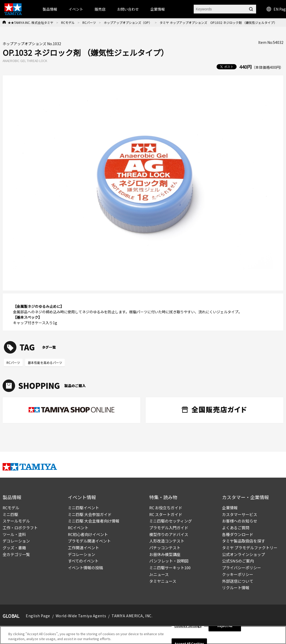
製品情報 (50, 9)
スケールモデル (16, 521)
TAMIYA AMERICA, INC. (132, 616)
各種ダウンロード (238, 534)
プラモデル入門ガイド (169, 528)
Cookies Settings (188, 626)
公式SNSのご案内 (238, 561)
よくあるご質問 (236, 528)
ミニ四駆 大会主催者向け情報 (94, 521)
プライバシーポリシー (242, 568)
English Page (38, 616)
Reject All (225, 626)
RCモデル (68, 22)
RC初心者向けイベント (88, 534)
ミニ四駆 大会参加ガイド (90, 514)
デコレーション (16, 541)
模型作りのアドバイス (169, 534)
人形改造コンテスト (167, 541)
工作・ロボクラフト (20, 528)
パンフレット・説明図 (169, 561)
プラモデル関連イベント (89, 541)
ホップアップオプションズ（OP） (128, 22)
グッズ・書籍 (14, 548)
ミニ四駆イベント (83, 508)
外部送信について (238, 581)
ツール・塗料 (14, 534)
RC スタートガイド (166, 514)
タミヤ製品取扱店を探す (243, 541)
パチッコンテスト (165, 548)
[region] (143, 635)
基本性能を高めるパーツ (45, 362)
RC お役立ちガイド (166, 508)
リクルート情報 (236, 588)
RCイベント (78, 528)
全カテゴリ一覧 (16, 554)
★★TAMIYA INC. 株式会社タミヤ (31, 22)
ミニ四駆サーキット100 (170, 568)
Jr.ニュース (159, 574)
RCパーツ (89, 22)
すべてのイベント (83, 561)
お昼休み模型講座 (165, 554)
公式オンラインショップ (243, 554)
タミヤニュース (163, 581)
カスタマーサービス (240, 514)
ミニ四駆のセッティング (171, 521)
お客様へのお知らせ (240, 521)
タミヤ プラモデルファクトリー (250, 548)
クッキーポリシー (238, 574)
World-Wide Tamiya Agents (81, 616)
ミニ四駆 (10, 514)
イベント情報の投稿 (85, 568)
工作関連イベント (83, 548)
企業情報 (230, 508)
